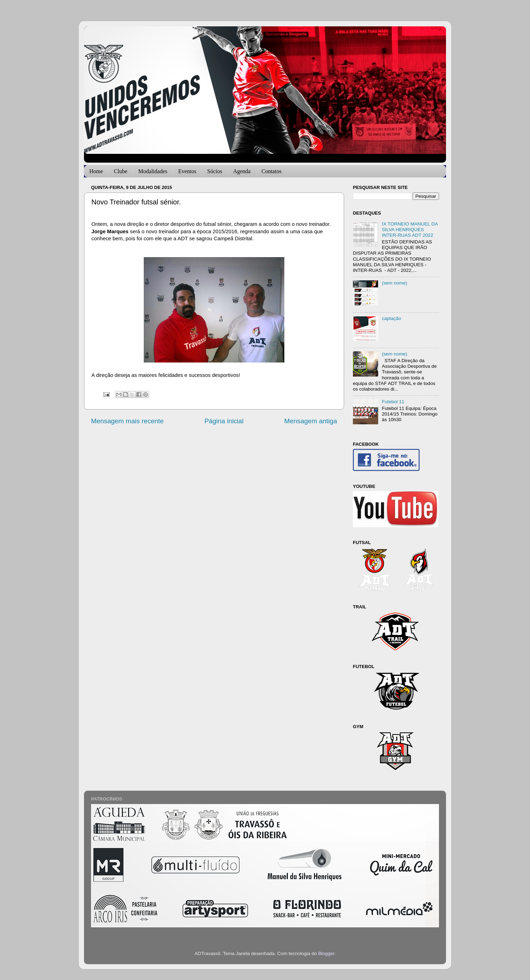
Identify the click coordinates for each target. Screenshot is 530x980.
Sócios (215, 171)
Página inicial (224, 421)
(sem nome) (394, 283)
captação (391, 318)
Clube (121, 171)
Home (96, 171)
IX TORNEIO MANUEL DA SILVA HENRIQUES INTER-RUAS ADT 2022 (410, 230)
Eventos (187, 171)
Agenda (242, 171)
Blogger (326, 953)
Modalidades (153, 171)
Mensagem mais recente (127, 421)
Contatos (272, 171)
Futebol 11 (393, 402)
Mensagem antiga (311, 421)
